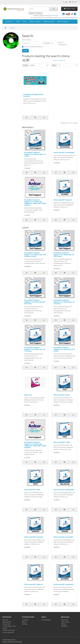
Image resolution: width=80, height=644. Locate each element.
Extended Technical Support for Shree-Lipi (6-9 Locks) (64, 349)
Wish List (64, 624)
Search (13, 28)
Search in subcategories (62, 43)
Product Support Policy (9, 626)
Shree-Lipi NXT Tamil (62, 442)
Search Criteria (26, 40)
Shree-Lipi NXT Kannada (34, 537)
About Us (5, 620)
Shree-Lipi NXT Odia (32, 490)
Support (5, 628)
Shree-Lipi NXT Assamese (63, 584)
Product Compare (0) (59, 60)
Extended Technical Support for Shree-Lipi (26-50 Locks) (35, 302)
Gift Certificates (46, 620)
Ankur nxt (28, 395)
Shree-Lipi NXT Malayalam (64, 490)
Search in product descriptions (32, 47)
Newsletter (64, 626)
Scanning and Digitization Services (33, 95)
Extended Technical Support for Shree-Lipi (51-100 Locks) (64, 254)
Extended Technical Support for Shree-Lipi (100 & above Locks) (35, 254)
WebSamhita (54, 16)
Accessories (9, 21)
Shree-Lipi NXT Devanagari (64, 152)
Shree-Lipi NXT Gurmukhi (63, 537)
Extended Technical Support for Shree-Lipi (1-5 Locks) (35, 154)
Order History (65, 622)
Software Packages (35, 21)
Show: (54, 65)
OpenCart (13, 640)
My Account (65, 620)
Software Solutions (62, 21)
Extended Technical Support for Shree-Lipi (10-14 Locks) (35, 349)
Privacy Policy (6, 624)
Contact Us (25, 620)
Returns (24, 622)
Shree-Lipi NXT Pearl (62, 395)
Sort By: (25, 65)
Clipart (18, 21)
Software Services (49, 21)
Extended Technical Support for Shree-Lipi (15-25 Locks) (64, 302)
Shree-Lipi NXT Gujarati (63, 200)
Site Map (25, 624)
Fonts (25, 21)
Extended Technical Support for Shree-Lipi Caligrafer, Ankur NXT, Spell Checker (35, 202)
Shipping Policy (7, 622)
